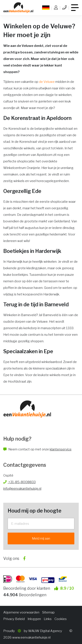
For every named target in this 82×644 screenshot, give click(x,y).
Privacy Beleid (14, 619)
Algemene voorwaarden (21, 612)
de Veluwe (47, 82)
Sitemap (48, 612)
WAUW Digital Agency (45, 631)
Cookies (61, 619)
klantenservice (61, 449)
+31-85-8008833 (19, 482)
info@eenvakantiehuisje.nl (22, 489)
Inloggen (34, 619)
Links (48, 619)
